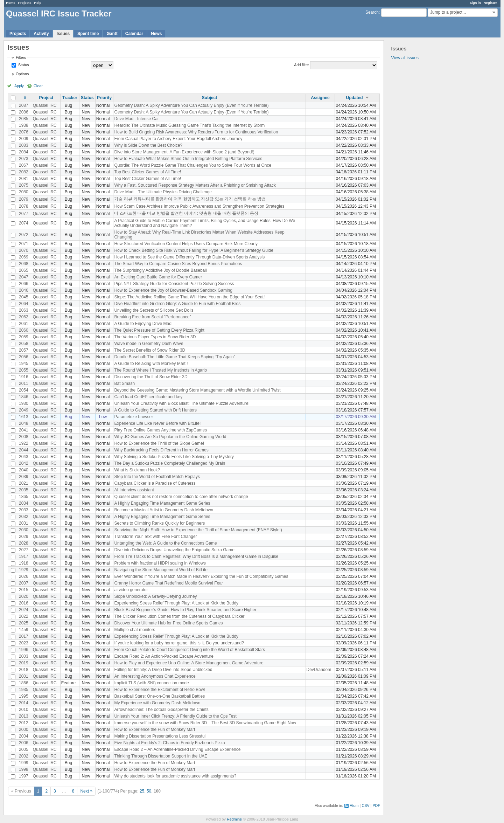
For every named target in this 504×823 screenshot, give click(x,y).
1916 (24, 377)
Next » (86, 791)
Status (23, 65)
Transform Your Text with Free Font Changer (155, 537)
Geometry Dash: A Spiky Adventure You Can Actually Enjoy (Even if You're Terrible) (191, 105)
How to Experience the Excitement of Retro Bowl (159, 690)
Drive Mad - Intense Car (136, 119)
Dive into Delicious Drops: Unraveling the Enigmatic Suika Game (174, 550)
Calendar (134, 34)
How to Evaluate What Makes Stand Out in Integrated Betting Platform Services (188, 159)
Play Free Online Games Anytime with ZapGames (160, 430)
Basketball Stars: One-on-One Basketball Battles (159, 696)
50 (149, 791)
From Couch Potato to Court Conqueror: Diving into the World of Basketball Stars (190, 650)
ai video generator (131, 590)
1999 (24, 763)
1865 (24, 497)
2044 (24, 450)
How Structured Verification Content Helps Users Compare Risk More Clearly (186, 244)
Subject (209, 98)
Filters (21, 57)
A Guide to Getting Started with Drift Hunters (155, 410)
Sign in (475, 3)
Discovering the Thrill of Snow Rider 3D (151, 377)
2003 (24, 656)
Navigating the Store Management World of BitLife (161, 570)
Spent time (88, 34)
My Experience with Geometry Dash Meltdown (157, 703)
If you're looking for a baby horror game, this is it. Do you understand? (179, 643)
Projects (25, 3)
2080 (24, 192)
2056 (24, 357)
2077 (24, 214)
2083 (24, 145)
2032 (24, 517)
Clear (38, 86)
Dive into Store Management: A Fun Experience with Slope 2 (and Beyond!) (184, 152)
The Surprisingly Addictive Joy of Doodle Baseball (160, 270)
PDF (376, 805)
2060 (24, 330)
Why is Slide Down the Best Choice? (148, 145)
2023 (24, 643)
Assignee (320, 98)
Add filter (302, 65)
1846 (24, 397)
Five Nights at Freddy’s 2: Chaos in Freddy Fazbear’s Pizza (169, 743)
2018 (24, 670)
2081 (24, 179)
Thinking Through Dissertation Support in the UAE (161, 756)
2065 (24, 270)
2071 (24, 244)
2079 (24, 199)
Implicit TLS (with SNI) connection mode (151, 683)
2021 (24, 483)
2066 (24, 284)
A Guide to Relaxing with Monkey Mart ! (151, 364)
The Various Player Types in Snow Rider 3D (155, 337)
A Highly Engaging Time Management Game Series (162, 503)
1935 (24, 690)
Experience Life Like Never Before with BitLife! (157, 423)
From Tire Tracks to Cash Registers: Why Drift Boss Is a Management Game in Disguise (196, 556)
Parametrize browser (134, 417)
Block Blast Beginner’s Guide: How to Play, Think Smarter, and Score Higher (185, 610)
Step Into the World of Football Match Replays (157, 477)
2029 (24, 537)
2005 (24, 749)
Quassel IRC (45, 105)
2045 (24, 297)
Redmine (234, 819)
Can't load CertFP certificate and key (148, 397)
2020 (24, 596)
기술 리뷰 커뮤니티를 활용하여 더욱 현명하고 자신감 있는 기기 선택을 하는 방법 (190, 199)
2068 (24, 264)
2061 (24, 324)
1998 (24, 769)
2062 (24, 317)
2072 (24, 235)
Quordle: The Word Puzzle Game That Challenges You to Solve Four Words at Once (193, 165)
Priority (104, 98)
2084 (24, 152)
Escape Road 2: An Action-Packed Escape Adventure (164, 656)
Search (372, 12)
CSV (365, 805)
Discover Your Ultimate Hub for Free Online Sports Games (168, 623)
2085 (24, 119)
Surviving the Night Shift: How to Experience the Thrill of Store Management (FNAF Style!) (198, 530)
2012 (24, 723)
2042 (24, 463)
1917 (24, 556)
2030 (24, 530)
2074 (24, 223)
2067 (24, 165)
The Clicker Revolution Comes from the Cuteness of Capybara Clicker (179, 616)
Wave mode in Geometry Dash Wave (149, 344)
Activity (41, 34)
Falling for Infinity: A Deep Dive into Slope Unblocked (163, 670)
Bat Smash (124, 383)
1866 (24, 683)
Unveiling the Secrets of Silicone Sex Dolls (154, 310)
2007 (24, 583)
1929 (24, 570)
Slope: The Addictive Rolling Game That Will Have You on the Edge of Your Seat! (189, 297)
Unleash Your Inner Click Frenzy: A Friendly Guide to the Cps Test (175, 716)
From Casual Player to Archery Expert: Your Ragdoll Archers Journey (178, 139)
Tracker (70, 98)
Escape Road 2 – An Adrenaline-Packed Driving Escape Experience (177, 749)
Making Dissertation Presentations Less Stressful (160, 736)
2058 (24, 344)
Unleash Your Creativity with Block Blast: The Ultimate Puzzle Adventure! (182, 403)
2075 (24, 185)
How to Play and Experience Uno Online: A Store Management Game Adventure (189, 663)
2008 (24, 437)
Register (490, 3)
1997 (24, 776)
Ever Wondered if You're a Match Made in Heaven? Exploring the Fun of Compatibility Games (201, 576)
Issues (63, 34)
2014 (24, 703)
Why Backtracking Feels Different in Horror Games (161, 450)
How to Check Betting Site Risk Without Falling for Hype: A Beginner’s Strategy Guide (194, 250)
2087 (24, 105)
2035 (24, 490)
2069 (24, 257)
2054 (24, 390)
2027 (24, 550)
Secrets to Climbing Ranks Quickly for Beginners (159, 523)
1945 (24, 364)
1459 (24, 630)
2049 (24, 410)
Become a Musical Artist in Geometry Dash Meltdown (164, 510)
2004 (24, 736)
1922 (24, 443)
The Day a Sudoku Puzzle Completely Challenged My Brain (170, 463)
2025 (24, 623)
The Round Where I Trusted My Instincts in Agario (160, 370)
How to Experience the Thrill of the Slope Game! (159, 443)
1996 (24, 650)
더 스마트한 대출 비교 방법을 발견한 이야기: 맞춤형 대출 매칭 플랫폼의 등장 (186, 213)
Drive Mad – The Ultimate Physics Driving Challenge (163, 192)
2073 (24, 159)
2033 (24, 510)
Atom (354, 805)
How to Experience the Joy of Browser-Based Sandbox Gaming (173, 290)
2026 (24, 576)
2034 (24, 503)
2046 (24, 290)
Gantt (112, 34)
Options (22, 74)
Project (46, 98)
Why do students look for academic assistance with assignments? (175, 776)
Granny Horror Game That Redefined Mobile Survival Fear (169, 583)
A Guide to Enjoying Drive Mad (143, 324)
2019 (24, 663)
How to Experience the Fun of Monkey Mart (155, 729)
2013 (24, 716)
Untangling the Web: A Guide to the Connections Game (165, 543)
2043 (24, 457)
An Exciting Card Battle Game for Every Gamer (158, 277)
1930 (24, 403)
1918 (24, 563)
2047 (24, 277)
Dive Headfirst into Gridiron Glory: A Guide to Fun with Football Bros (177, 304)
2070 (24, 250)
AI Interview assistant (134, 490)
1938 (24, 125)
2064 (24, 304)
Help (38, 3)
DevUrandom (319, 670)
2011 (24, 383)
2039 (24, 477)
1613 (24, 417)
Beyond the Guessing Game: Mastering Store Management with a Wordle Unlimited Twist (197, 390)
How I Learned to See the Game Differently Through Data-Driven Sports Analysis (189, 257)
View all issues (405, 58)
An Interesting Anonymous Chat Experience (155, 676)
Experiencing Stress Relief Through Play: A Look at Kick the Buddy (176, 603)
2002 (24, 756)
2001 (24, 676)
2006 (24, 743)
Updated (355, 98)
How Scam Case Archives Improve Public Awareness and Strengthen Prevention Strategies (199, 206)
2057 (24, 350)
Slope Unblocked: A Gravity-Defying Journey (155, 596)
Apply (19, 86)
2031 (24, 523)
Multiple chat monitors (135, 630)
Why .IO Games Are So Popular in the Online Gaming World (170, 437)
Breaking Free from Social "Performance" (152, 317)
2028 (24, 543)
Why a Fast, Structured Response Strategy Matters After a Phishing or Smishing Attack (195, 185)
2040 (24, 470)
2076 (24, 132)
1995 (24, 696)
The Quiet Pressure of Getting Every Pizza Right (159, 330)
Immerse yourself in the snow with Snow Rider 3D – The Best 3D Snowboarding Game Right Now (205, 723)
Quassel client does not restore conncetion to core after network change (181, 497)
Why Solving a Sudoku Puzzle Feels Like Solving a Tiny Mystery (174, 457)
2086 (24, 112)
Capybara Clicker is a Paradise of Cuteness (155, 483)
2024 (24, 610)
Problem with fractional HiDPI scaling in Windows (160, 563)
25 (142, 791)
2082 (24, 172)
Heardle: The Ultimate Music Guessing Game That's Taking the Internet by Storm (189, 125)
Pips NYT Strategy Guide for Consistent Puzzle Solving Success (174, 284)
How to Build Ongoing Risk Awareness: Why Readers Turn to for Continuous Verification (196, 132)
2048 (24, 423)
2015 (24, 590)
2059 (24, 337)
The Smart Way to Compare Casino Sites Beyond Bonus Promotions (178, 264)
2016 (24, 603)
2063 (24, 310)
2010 (24, 710)
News (156, 34)
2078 (24, 206)
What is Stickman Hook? (137, 470)
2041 (24, 430)
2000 (24, 729)
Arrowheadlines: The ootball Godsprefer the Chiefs (161, 710)
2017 (24, 636)
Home (11, 3)
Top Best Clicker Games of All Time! (148, 172)
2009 (24, 139)
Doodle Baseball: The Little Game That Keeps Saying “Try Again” (174, 357)
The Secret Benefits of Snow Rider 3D (150, 350)
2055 (24, 370)
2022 (24, 616)
